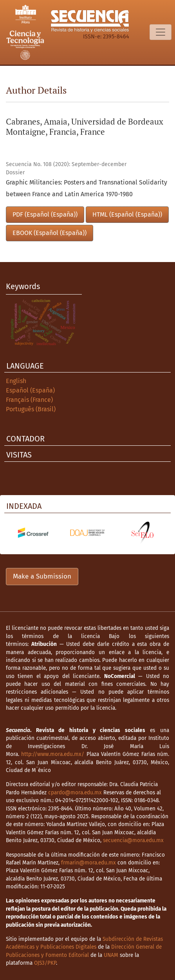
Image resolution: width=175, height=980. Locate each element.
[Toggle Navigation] (161, 32)
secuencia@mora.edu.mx (133, 840)
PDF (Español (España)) (45, 214)
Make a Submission (42, 576)
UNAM (111, 955)
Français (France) (29, 400)
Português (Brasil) (31, 409)
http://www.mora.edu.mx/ (53, 754)
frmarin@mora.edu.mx (88, 863)
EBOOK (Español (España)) (50, 233)
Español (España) (30, 390)
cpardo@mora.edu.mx (75, 793)
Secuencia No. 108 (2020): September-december (66, 164)
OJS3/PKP (45, 963)
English (16, 381)
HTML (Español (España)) (127, 214)
